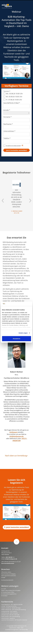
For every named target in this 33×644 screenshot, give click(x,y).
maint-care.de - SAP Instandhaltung (11, 616)
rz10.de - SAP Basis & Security (9, 606)
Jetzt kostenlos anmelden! (17, 527)
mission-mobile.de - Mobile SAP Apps (11, 608)
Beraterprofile (24, 630)
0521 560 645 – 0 (10, 557)
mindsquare (13, 432)
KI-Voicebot (4, 596)
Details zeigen (23, 333)
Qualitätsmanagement (12, 630)
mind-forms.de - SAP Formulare (10, 613)
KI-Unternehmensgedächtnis (9, 594)
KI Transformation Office (8, 592)
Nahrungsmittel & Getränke (9, 576)
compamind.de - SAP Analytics (9, 611)
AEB (22, 628)
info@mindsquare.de (16, 436)
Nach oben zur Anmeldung (16, 456)
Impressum (13, 628)
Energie (3, 577)
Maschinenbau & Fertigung (8, 574)
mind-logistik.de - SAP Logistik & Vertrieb (12, 604)
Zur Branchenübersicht (7, 580)
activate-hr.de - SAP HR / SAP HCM (10, 615)
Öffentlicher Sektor (6, 572)
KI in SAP (4, 589)
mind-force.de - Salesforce (8, 618)
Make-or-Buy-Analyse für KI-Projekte (11, 590)
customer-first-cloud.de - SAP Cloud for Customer (14, 620)
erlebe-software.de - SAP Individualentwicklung (14, 610)
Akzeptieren (16, 339)
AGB (18, 628)
